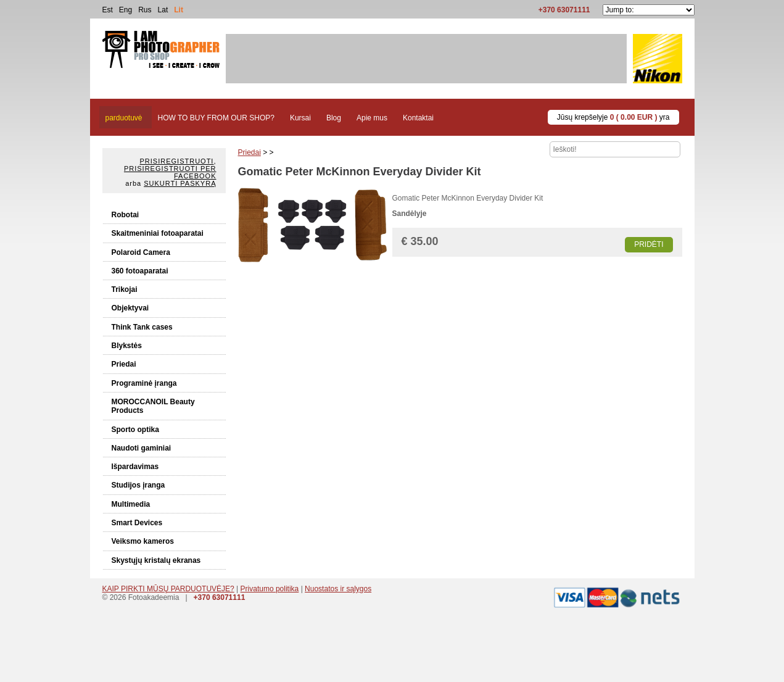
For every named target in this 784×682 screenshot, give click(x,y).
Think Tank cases (142, 327)
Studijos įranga (138, 485)
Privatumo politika (270, 589)
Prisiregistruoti (177, 161)
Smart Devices (137, 523)
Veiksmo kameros (143, 541)
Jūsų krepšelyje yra (613, 117)
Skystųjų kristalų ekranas (156, 560)
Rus (145, 10)
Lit (179, 10)
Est (108, 10)
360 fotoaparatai (140, 271)
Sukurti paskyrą (180, 183)
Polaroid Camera (141, 252)
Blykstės (127, 346)
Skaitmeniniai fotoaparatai (158, 233)
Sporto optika (135, 430)
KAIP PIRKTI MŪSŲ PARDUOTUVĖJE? (168, 589)
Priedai (124, 364)
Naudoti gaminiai (142, 448)
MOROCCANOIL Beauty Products (153, 406)
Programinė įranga (144, 383)
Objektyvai (130, 308)
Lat (163, 10)
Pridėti (649, 244)
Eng (126, 10)
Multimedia (131, 504)
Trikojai (125, 289)
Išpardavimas (135, 467)
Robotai (126, 215)
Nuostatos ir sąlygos (338, 589)
